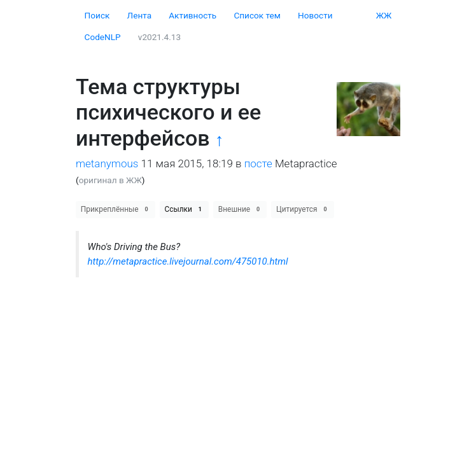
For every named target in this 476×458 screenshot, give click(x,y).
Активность (192, 15)
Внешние (240, 209)
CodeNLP (103, 37)
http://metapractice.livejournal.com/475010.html (188, 261)
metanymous (107, 163)
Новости (315, 15)
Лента (140, 15)
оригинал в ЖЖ (110, 180)
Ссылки (185, 209)
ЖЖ (384, 15)
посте (258, 163)
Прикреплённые (115, 209)
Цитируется (303, 209)
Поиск (97, 15)
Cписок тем (257, 15)
